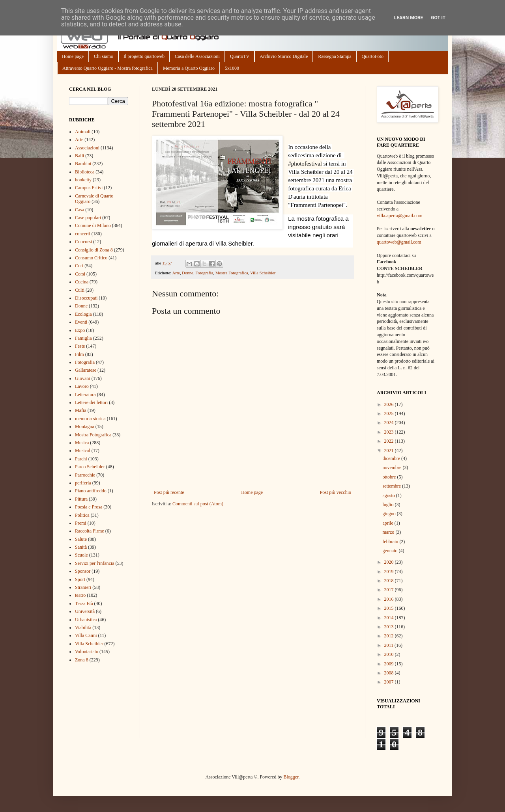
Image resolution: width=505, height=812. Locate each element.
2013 (390, 627)
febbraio (391, 542)
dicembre (392, 458)
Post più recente (169, 492)
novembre (392, 467)
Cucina (82, 282)
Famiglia (83, 338)
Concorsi (83, 242)
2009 (390, 664)
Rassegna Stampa (335, 56)
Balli (79, 156)
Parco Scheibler (90, 467)
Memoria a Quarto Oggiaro (189, 68)
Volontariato (87, 652)
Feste (80, 346)
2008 (390, 673)
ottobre (390, 477)
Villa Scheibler (263, 273)
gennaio (390, 551)
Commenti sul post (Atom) (198, 504)
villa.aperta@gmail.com (400, 216)
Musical (83, 451)
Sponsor (83, 571)
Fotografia (204, 273)
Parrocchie (85, 475)
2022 (390, 441)
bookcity (83, 180)
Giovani (83, 378)
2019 (390, 572)
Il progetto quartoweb (144, 56)
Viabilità (83, 628)
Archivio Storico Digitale (284, 56)
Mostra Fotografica (232, 273)
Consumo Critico (91, 258)
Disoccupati (86, 298)
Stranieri (83, 587)
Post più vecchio (336, 492)
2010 (390, 654)
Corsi (80, 274)
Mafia (81, 410)
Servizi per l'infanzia (94, 563)
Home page (73, 56)
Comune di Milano (93, 225)
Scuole (81, 555)
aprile (388, 523)
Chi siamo (104, 56)
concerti (83, 234)
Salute (81, 539)
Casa (79, 210)
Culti (80, 290)
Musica (82, 443)
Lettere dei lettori (91, 402)
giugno (389, 514)
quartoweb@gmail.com (399, 242)
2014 (390, 618)
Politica (82, 515)
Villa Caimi (86, 635)
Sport (80, 579)
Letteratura (85, 395)
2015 (390, 608)
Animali (83, 132)
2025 (390, 413)
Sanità (81, 547)
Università (85, 611)
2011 (390, 645)
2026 (390, 404)
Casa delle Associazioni (197, 56)
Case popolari (88, 218)
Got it (438, 18)
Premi (81, 523)
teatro (80, 595)
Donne (188, 273)
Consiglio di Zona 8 (94, 250)
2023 (390, 432)
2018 (390, 581)
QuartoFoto (373, 56)
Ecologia (83, 314)
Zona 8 (82, 660)
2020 (390, 562)
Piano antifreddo (91, 491)
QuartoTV (240, 56)
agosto (389, 495)
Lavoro (82, 386)
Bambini (83, 164)
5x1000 (232, 68)
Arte (176, 273)
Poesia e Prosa (89, 507)
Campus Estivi (89, 188)
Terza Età (84, 603)
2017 (390, 590)
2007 (390, 682)
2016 (390, 599)
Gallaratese (86, 370)
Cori (79, 266)
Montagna (85, 426)
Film (79, 354)
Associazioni (87, 148)
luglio (388, 505)
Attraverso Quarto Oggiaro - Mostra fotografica (108, 68)
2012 (390, 636)
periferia (83, 483)
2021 (390, 451)
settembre (392, 486)
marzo (389, 532)
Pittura (81, 499)
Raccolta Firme (90, 531)
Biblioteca (85, 172)
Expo (80, 330)
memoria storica (90, 419)
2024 (390, 423)
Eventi (81, 322)
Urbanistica (86, 620)
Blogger (291, 777)
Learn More (409, 18)
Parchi (81, 459)
